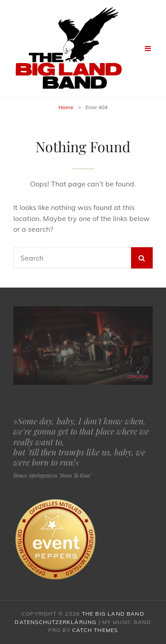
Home (66, 107)
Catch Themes (95, 630)
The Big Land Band (113, 614)
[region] (83, 346)
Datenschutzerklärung (56, 622)
